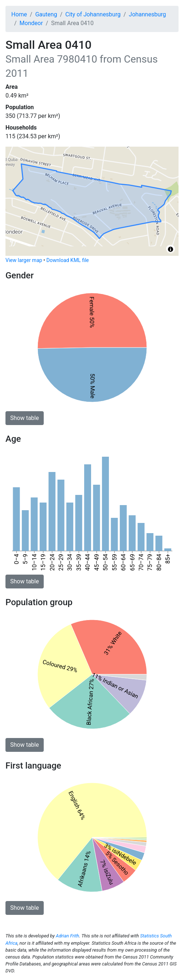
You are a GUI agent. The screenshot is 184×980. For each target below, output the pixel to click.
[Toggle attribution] (171, 249)
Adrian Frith (67, 936)
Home (19, 14)
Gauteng (46, 14)
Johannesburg (148, 14)
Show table (25, 418)
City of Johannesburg (93, 14)
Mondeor (31, 23)
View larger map (24, 260)
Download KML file (67, 260)
